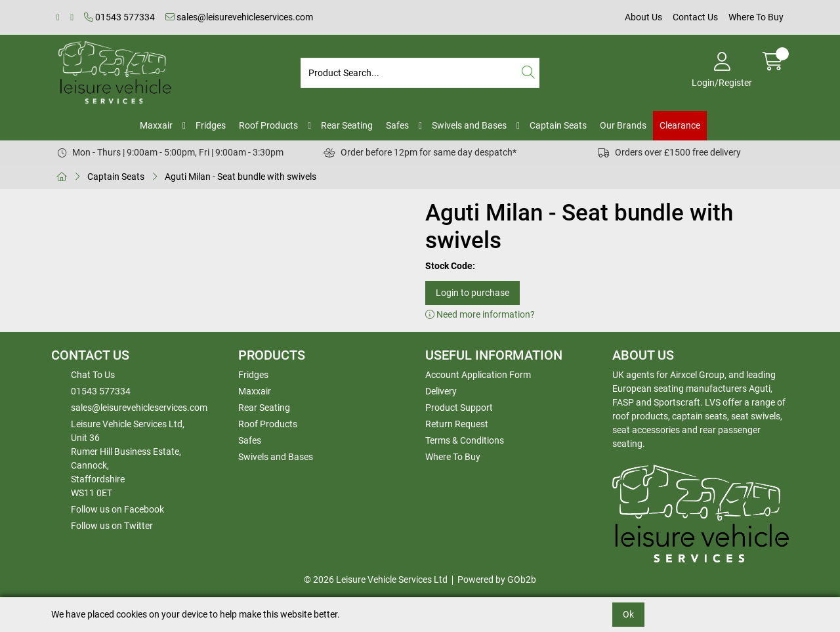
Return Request (457, 424)
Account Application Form (478, 375)
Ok (628, 614)
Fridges (211, 125)
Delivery (441, 391)
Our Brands (623, 125)
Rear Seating (347, 125)
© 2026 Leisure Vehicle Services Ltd (376, 579)
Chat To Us (93, 375)
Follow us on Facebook (117, 509)
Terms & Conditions (465, 440)
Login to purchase (472, 293)
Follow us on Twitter (112, 526)
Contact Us (695, 17)
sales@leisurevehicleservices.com (239, 17)
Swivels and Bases (469, 125)
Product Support (459, 408)
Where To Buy (756, 17)
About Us (643, 17)
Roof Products (268, 125)
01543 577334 (119, 17)
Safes (397, 125)
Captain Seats (558, 125)
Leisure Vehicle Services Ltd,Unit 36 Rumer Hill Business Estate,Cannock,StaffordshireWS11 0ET (128, 458)
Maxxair (156, 125)
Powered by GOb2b (497, 579)
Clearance (680, 125)
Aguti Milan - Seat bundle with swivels (241, 177)
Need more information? (480, 314)
